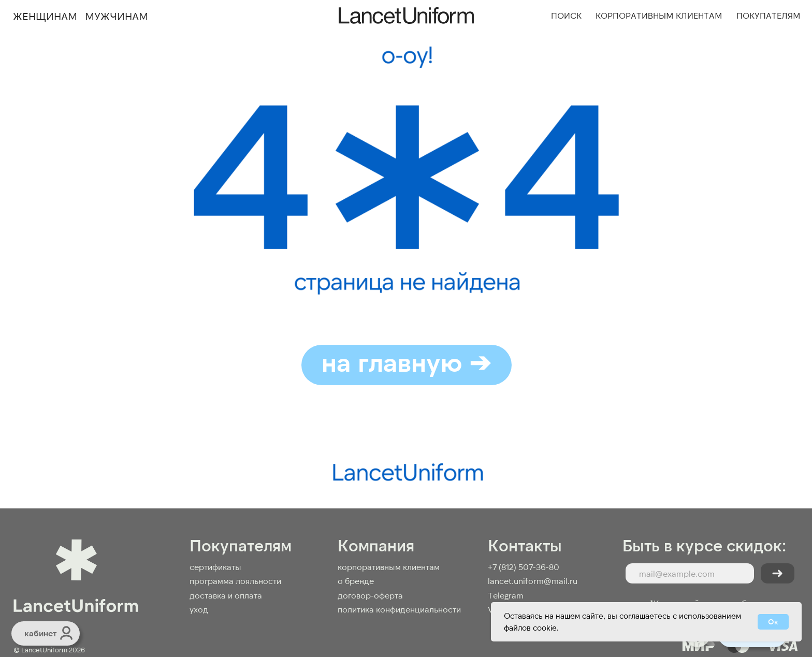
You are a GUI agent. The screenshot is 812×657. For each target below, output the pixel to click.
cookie (545, 627)
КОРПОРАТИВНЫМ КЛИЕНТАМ (389, 567)
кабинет (40, 633)
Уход (199, 609)
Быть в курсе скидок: (705, 545)
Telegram (506, 595)
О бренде (356, 581)
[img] (66, 633)
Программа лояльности (235, 581)
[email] (690, 573)
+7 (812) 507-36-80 (524, 567)
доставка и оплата (226, 595)
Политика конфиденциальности (399, 609)
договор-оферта (370, 595)
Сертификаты (215, 567)
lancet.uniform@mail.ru (533, 581)
